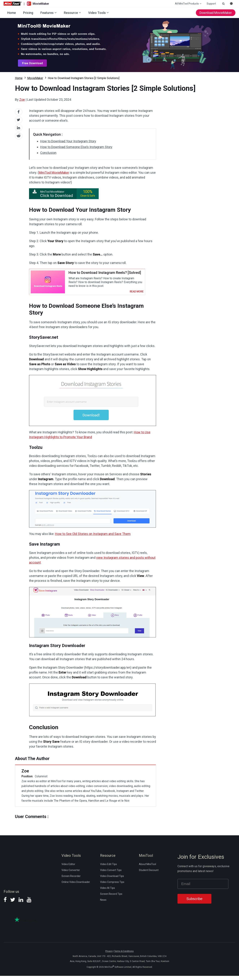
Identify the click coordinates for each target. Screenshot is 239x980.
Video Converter (71, 874)
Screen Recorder (71, 880)
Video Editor (68, 868)
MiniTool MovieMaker (54, 173)
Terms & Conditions (124, 955)
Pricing (28, 13)
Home (12, 13)
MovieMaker (35, 78)
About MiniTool (147, 868)
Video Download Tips (112, 880)
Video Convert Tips (111, 874)
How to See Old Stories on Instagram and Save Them (93, 538)
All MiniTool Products (187, 4)
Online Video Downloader (76, 886)
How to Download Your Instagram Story (68, 141)
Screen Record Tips (111, 898)
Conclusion (48, 153)
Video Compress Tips (112, 886)
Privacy (109, 955)
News (103, 904)
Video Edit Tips (108, 868)
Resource (71, 13)
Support (211, 4)
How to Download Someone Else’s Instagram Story (76, 147)
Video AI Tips (108, 892)
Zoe (22, 100)
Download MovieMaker (216, 13)
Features (47, 13)
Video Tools (97, 13)
